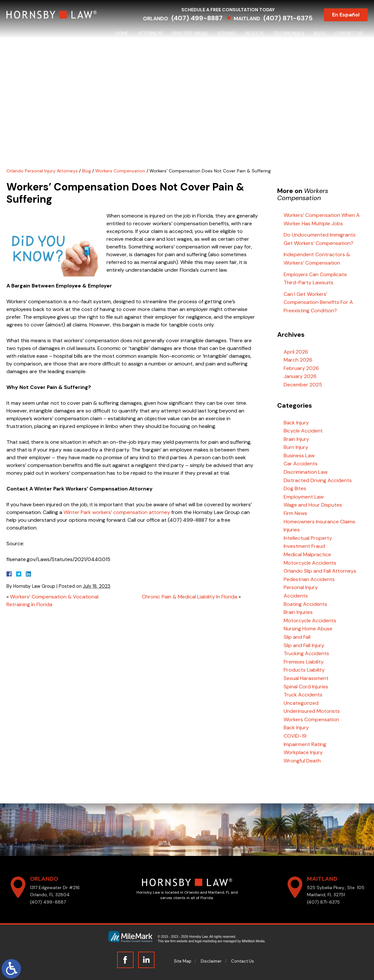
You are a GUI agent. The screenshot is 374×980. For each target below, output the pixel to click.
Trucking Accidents (306, 653)
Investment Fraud (304, 546)
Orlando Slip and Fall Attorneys (320, 571)
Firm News (295, 513)
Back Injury (296, 423)
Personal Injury (301, 587)
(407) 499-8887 (197, 18)
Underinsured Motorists (312, 711)
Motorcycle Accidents (310, 563)
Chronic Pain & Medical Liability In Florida (190, 597)
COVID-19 (295, 736)
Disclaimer (211, 961)
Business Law (299, 456)
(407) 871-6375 (288, 18)
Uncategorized (301, 703)
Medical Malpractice (307, 554)
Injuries (292, 530)
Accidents (296, 596)
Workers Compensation (120, 171)
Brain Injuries (298, 612)
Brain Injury (296, 439)
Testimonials (289, 33)
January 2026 (300, 376)
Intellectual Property (308, 538)
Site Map (183, 961)
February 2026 (301, 368)
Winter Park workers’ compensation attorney (117, 512)
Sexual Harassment (306, 678)
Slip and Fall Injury (304, 645)
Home (122, 33)
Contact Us (349, 33)
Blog (320, 33)
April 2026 (296, 352)
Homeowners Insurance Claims (319, 522)
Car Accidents (301, 464)
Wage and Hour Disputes (313, 505)
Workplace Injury (303, 752)
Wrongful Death (302, 761)
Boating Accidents (305, 604)
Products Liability (304, 670)
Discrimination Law (306, 472)
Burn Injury (296, 447)
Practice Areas (190, 33)
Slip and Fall (297, 637)
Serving (227, 33)
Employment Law (304, 497)
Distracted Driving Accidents (318, 480)
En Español (346, 15)
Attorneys (150, 33)
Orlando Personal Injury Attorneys (42, 171)
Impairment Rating (305, 744)
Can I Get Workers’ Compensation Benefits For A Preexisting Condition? (318, 302)
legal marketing (206, 941)
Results (255, 33)
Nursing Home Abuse (308, 629)
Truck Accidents (303, 695)
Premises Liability (304, 662)
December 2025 (303, 385)
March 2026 (298, 360)
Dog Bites (295, 488)
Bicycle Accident (303, 431)
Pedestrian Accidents (309, 579)
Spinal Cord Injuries (306, 687)
